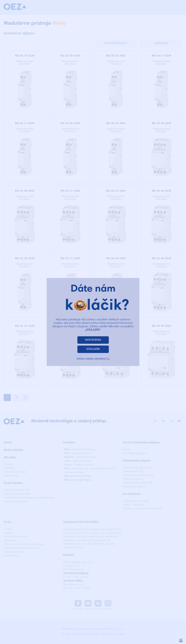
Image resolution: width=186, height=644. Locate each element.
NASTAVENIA (93, 340)
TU (108, 359)
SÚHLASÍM (93, 349)
